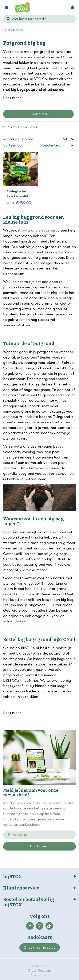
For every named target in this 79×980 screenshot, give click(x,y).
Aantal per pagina (18, 139)
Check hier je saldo (40, 947)
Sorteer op (12, 145)
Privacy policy (39, 975)
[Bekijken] (72, 7)
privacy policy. (53, 854)
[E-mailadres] (39, 835)
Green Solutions (40, 971)
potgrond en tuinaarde (41, 230)
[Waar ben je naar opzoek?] (39, 19)
